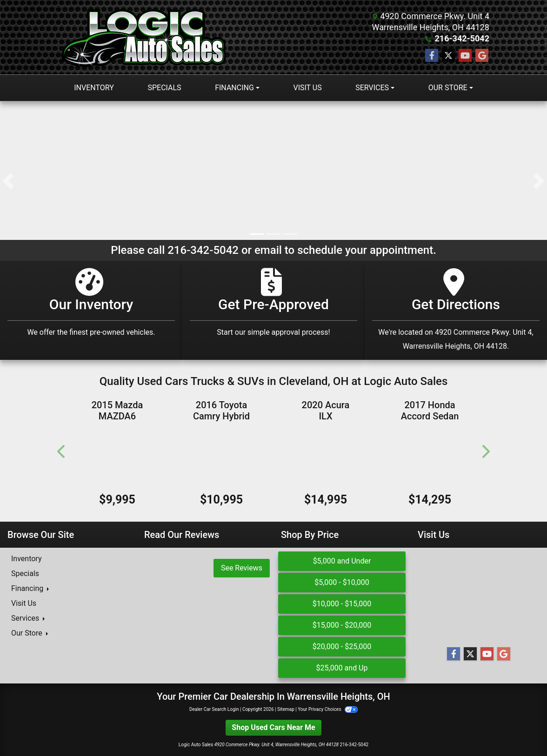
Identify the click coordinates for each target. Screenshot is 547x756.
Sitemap (286, 709)
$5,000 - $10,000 (342, 582)
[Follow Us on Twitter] (448, 56)
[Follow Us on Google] (482, 56)
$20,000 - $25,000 (342, 647)
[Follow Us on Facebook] (432, 56)
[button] (8, 181)
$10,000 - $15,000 (342, 604)
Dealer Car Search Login (214, 709)
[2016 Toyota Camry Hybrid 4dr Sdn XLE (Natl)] (221, 458)
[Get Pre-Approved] (273, 310)
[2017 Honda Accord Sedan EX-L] (430, 458)
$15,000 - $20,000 (342, 625)
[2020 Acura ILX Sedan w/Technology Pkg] (326, 458)
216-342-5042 (462, 38)
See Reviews (242, 568)
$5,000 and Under (342, 561)
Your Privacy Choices (328, 709)
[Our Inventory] (91, 310)
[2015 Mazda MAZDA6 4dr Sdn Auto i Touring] (117, 458)
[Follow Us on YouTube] (465, 56)
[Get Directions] (456, 310)
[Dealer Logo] (146, 37)
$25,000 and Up (342, 668)
